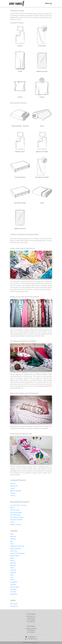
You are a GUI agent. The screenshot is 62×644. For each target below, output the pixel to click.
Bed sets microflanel (16, 512)
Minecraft (13, 563)
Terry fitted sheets (15, 515)
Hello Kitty (13, 539)
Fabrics (12, 508)
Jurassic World (14, 556)
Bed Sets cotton (15, 510)
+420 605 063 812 (32, 639)
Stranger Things (15, 587)
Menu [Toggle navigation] (49, 4)
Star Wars (13, 584)
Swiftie (12, 580)
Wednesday (14, 594)
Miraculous (13, 565)
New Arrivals (14, 604)
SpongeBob (14, 582)
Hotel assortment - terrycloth (18, 505)
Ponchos (13, 496)
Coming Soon (14, 606)
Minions (12, 561)
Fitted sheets (14, 486)
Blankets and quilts (16, 491)
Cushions (13, 493)
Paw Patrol (13, 589)
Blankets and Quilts (16, 524)
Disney (12, 544)
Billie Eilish (13, 537)
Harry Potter (14, 551)
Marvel (12, 558)
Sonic (12, 577)
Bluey (12, 534)
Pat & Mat (13, 570)
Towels (12, 488)
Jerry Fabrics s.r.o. (35, 643)
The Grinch (13, 592)
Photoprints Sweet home (17, 546)
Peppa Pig (13, 572)
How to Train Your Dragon (17, 553)
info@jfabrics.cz (32, 637)
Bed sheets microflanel (17, 517)
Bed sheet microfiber (16, 520)
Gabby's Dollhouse (15, 549)
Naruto (12, 568)
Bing (11, 541)
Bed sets (13, 484)
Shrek (12, 575)
